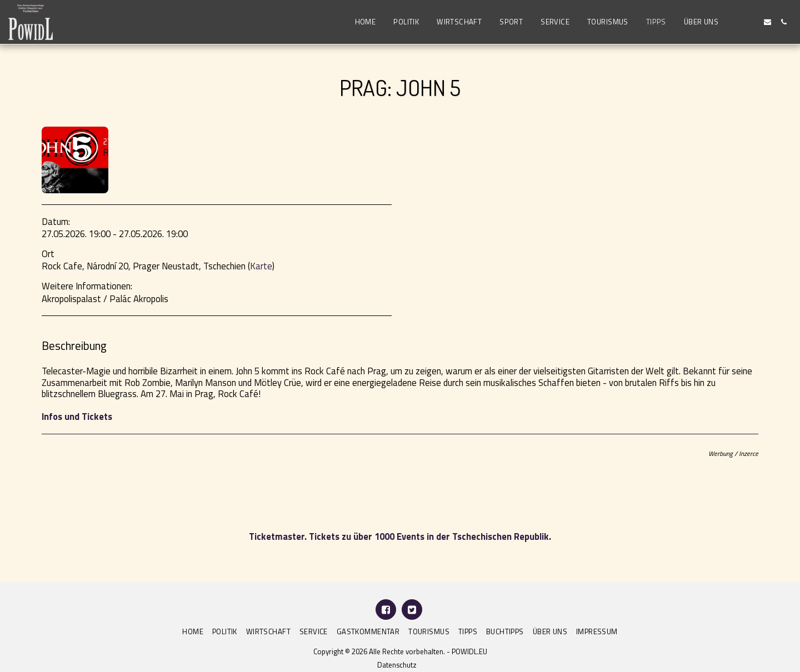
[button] (735, 22)
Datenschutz (397, 665)
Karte (261, 266)
